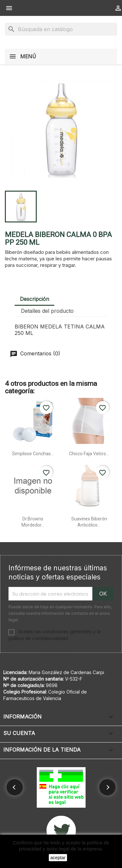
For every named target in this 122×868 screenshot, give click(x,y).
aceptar (58, 858)
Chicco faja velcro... (89, 454)
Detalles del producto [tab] (47, 311)
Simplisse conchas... (33, 454)
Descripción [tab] (34, 299)
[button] (15, 787)
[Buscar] (61, 29)
